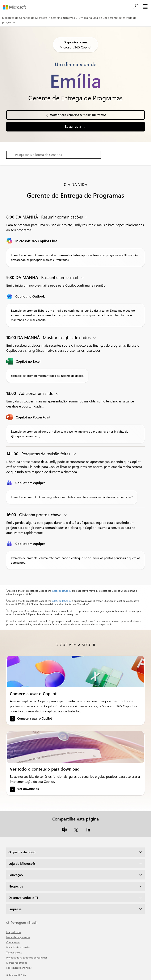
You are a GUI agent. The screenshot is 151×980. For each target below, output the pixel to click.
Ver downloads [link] (28, 789)
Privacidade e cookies (18, 947)
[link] (75, 672)
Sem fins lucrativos (63, 18)
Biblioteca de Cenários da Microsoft (25, 18)
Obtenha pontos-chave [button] (34, 514)
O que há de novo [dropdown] (22, 852)
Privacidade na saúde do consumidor (27, 957)
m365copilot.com (61, 591)
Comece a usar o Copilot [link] (35, 718)
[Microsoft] (16, 7)
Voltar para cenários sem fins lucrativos (78, 115)
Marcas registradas (17, 963)
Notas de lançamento (18, 937)
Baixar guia (73, 126)
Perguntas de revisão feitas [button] (39, 454)
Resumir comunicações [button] (45, 217)
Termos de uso (14, 952)
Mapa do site (13, 932)
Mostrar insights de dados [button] (49, 337)
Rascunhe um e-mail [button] (43, 277)
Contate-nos (13, 942)
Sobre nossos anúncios (19, 968)
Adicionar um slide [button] (30, 393)
